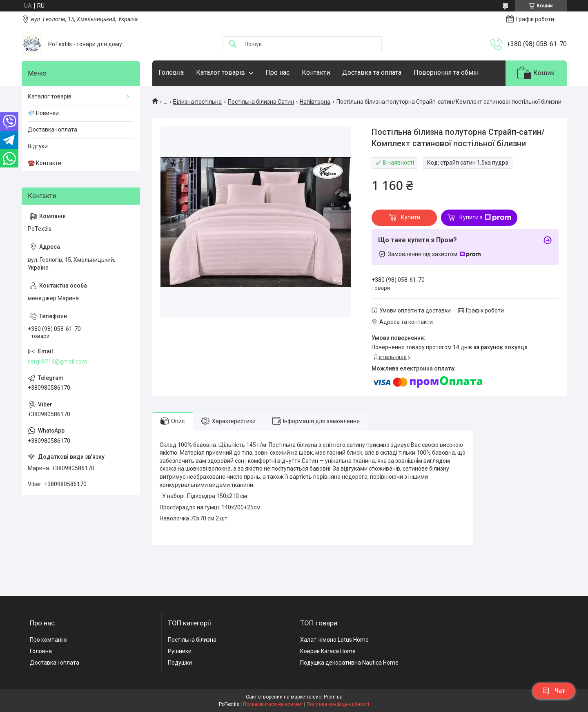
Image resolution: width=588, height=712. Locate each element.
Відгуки (38, 146)
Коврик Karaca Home (328, 651)
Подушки (180, 663)
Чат (554, 691)
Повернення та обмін (446, 73)
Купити (411, 217)
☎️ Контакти (45, 163)
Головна (171, 73)
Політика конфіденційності (338, 704)
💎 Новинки (43, 113)
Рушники (180, 651)
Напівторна (315, 102)
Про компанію (48, 640)
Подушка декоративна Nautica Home (349, 663)
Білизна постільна (197, 102)
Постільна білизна (192, 640)
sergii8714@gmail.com (57, 362)
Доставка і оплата (52, 129)
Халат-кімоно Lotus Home (334, 640)
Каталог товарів (220, 73)
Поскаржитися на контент (273, 704)
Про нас (277, 73)
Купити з (485, 218)
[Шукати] (233, 44)
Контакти (316, 73)
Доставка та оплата (372, 73)
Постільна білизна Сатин (261, 102)
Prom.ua (333, 697)
